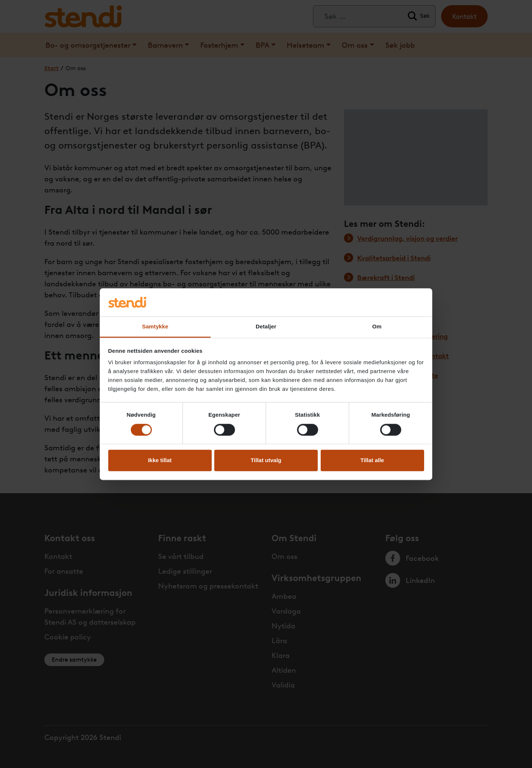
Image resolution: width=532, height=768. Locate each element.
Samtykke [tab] (155, 327)
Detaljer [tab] (266, 327)
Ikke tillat (160, 460)
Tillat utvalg (266, 460)
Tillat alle (372, 460)
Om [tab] (377, 327)
